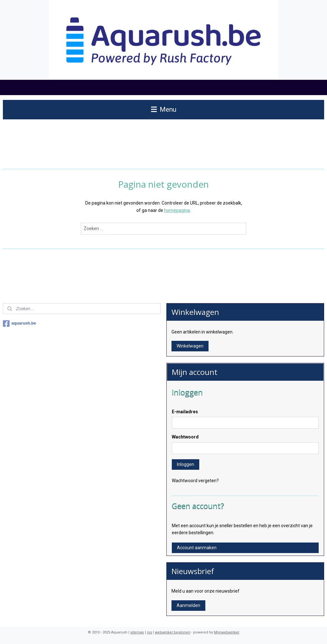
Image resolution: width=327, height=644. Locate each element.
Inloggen (186, 464)
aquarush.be (19, 324)
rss (149, 632)
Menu (164, 109)
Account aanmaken (197, 548)
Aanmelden (188, 605)
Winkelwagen (190, 346)
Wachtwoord (185, 437)
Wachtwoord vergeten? (195, 481)
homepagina (177, 210)
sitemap (137, 632)
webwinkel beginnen (173, 632)
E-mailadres (185, 412)
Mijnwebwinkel (227, 632)
